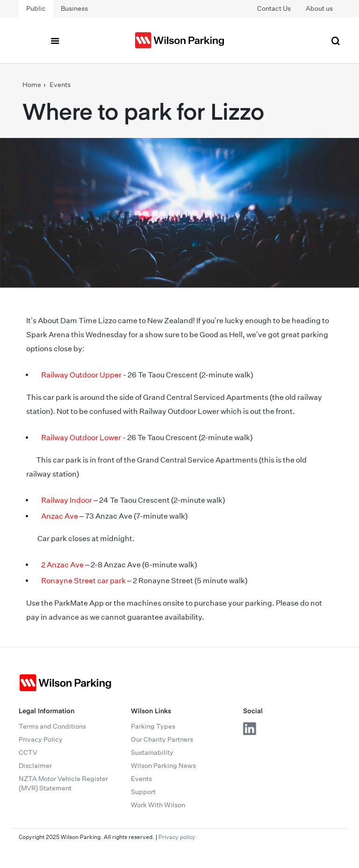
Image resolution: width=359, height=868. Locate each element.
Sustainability (152, 752)
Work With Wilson (158, 805)
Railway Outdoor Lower (81, 438)
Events (60, 85)
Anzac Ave (60, 516)
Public (36, 8)
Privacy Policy (41, 739)
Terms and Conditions (52, 726)
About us (319, 8)
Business (74, 8)
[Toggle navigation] (55, 40)
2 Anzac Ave (62, 565)
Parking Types (153, 726)
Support (143, 792)
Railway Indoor (67, 500)
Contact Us (274, 8)
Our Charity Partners (162, 739)
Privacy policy (177, 837)
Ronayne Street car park (83, 581)
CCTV (28, 752)
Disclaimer (35, 766)
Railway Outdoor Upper (81, 375)
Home (32, 85)
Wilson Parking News (163, 766)
